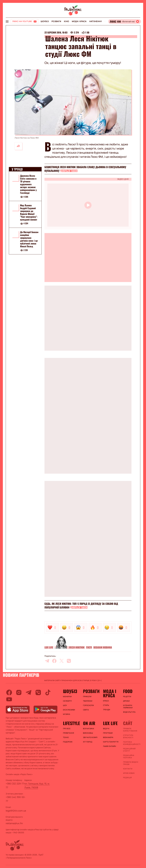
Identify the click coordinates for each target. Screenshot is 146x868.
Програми (108, 733)
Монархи (67, 697)
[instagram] (19, 692)
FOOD (128, 691)
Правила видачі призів (131, 763)
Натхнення (96, 21)
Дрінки (126, 701)
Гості (89, 647)
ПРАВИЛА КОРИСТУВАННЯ (130, 730)
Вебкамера (108, 737)
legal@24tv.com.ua (16, 811)
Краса (106, 701)
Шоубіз (45, 21)
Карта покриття (111, 742)
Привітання (69, 733)
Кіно (67, 21)
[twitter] (62, 661)
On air (89, 723)
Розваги (56, 21)
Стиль (106, 705)
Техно (66, 737)
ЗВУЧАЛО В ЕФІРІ (90, 737)
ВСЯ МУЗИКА (89, 729)
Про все (67, 729)
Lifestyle (72, 723)
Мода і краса (79, 21)
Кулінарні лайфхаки (128, 707)
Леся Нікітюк (77, 647)
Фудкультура (129, 712)
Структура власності (128, 736)
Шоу (65, 705)
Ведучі (106, 729)
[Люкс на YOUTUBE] (25, 21)
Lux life (49, 647)
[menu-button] (7, 21)
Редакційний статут (129, 750)
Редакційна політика (129, 757)
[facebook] (54, 661)
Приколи (87, 697)
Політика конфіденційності (132, 743)
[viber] (69, 661)
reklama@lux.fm (14, 823)
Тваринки (88, 701)
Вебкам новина (103, 647)
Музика (67, 714)
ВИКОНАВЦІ (88, 733)
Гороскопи (88, 705)
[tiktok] (48, 692)
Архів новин (129, 773)
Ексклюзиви (69, 710)
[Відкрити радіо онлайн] (125, 21)
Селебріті (67, 701)
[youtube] (9, 699)
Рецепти (127, 697)
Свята (86, 710)
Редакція (127, 778)
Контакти (128, 769)
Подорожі (68, 742)
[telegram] (47, 661)
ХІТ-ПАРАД (88, 742)
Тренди (107, 710)
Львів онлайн (110, 746)
